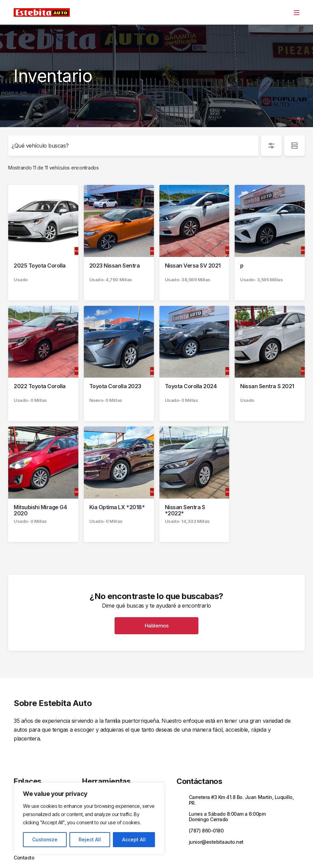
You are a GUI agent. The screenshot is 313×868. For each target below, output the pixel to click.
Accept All (134, 839)
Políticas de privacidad (170, 853)
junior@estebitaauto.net (216, 794)
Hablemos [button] (156, 578)
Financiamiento (99, 750)
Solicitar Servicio (101, 774)
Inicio (20, 750)
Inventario (25, 762)
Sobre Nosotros (31, 774)
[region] (89, 818)
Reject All (90, 839)
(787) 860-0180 (206, 783)
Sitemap (257, 853)
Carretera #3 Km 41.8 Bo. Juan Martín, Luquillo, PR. (241, 752)
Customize (45, 839)
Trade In (91, 762)
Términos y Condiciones (220, 853)
